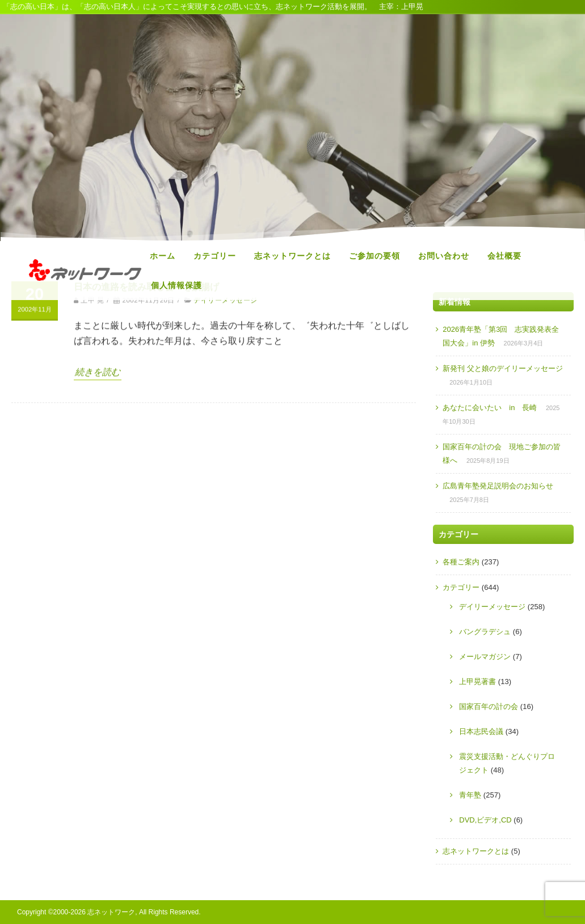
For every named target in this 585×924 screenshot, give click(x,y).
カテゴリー (215, 256)
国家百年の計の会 (489, 706)
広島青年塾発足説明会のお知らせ (498, 486)
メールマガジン (485, 657)
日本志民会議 (481, 731)
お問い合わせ (444, 256)
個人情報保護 (176, 285)
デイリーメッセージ (225, 385)
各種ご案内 (461, 562)
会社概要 (504, 256)
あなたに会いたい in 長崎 (490, 408)
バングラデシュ (485, 632)
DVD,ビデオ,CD (485, 820)
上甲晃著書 (477, 682)
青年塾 (470, 795)
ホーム (163, 256)
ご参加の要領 (374, 256)
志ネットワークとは (292, 256)
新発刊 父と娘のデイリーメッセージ (503, 368)
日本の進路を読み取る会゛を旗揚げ (146, 372)
